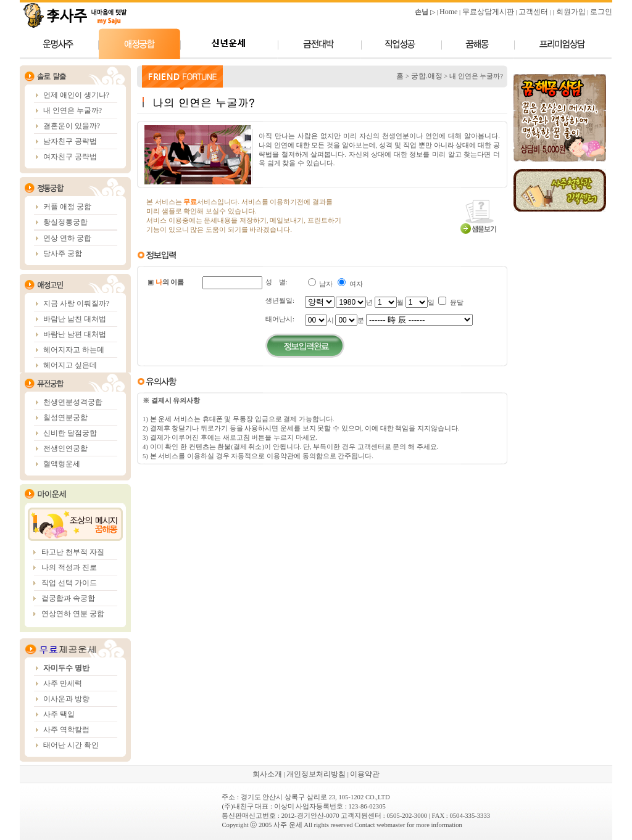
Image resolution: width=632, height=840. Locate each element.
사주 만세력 (63, 683)
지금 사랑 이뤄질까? (76, 303)
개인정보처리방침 (316, 774)
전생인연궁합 (65, 448)
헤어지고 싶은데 (70, 365)
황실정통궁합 (65, 222)
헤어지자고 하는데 (74, 350)
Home (448, 12)
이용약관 (365, 774)
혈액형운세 (62, 464)
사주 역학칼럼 (66, 730)
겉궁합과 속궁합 (68, 598)
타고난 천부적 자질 (73, 552)
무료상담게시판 (488, 12)
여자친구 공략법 (70, 157)
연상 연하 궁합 (67, 238)
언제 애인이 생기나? (76, 95)
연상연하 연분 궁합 (73, 614)
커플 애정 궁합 (67, 207)
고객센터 (533, 12)
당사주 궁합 (63, 253)
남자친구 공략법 (70, 141)
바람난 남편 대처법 (75, 334)
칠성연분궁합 (65, 418)
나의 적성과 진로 (69, 567)
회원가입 (571, 12)
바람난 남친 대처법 (75, 319)
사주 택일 (59, 714)
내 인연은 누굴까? (73, 110)
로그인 (601, 12)
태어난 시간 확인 (71, 745)
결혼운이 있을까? (72, 126)
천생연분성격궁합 (73, 402)
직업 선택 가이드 (69, 583)
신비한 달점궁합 (70, 433)
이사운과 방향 (66, 699)
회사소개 (267, 774)
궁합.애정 (427, 76)
